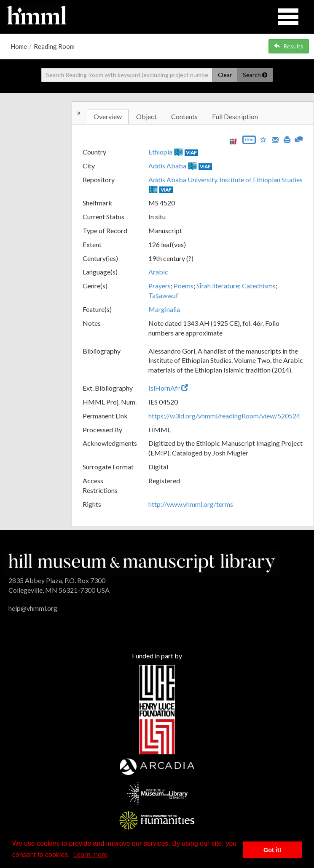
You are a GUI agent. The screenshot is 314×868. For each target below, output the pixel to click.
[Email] (275, 139)
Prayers (160, 286)
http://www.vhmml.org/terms (191, 504)
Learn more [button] (90, 855)
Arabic (158, 272)
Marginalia (164, 309)
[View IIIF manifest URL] (233, 141)
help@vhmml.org (33, 608)
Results (289, 46)
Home (19, 46)
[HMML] (142, 562)
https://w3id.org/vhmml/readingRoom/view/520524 (224, 416)
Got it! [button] (272, 850)
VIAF (191, 153)
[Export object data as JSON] (249, 142)
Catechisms (259, 286)
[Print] (287, 139)
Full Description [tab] (235, 116)
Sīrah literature (218, 286)
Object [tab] (146, 116)
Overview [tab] (108, 116)
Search (255, 75)
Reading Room (54, 46)
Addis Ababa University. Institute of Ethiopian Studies (225, 180)
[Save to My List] (263, 139)
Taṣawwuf (163, 295)
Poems (184, 286)
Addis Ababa (167, 166)
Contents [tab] (184, 116)
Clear (225, 75)
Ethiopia (160, 152)
